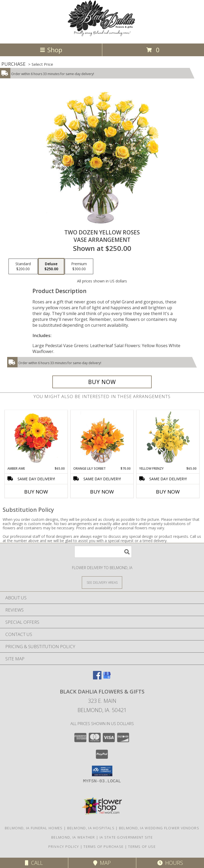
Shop (51, 50)
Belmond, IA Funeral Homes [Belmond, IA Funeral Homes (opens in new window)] (34, 828)
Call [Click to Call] (34, 863)
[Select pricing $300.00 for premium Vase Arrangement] (79, 267)
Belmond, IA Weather (73, 837)
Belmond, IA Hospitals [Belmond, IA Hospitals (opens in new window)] (91, 828)
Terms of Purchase (103, 847)
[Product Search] (103, 552)
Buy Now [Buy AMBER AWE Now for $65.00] (36, 492)
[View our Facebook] (97, 678)
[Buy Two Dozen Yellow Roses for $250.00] (102, 382)
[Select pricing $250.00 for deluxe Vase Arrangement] (51, 267)
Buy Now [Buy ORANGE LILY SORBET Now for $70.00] (102, 492)
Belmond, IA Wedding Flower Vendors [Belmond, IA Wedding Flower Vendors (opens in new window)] (159, 828)
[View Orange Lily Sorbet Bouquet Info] (102, 438)
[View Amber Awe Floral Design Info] (36, 438)
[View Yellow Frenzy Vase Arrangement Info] (168, 438)
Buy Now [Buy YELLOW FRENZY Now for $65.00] (168, 492)
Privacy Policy (64, 847)
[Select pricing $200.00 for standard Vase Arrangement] (23, 267)
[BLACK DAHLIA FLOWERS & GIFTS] (102, 36)
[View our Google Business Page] (107, 678)
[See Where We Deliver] (102, 582)
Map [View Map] (102, 863)
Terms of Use (142, 847)
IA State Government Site (126, 837)
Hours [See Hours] (170, 863)
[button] (102, 771)
